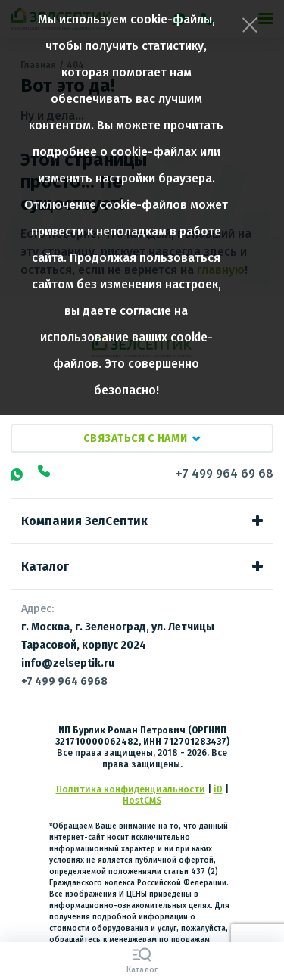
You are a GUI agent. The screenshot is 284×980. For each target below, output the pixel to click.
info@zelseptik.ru (68, 663)
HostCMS (142, 801)
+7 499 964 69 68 (225, 473)
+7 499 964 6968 (64, 681)
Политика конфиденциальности (131, 789)
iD (218, 789)
